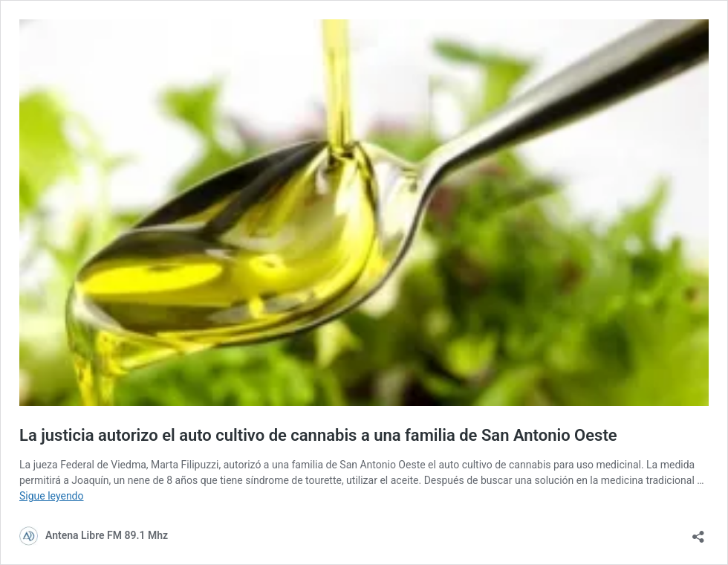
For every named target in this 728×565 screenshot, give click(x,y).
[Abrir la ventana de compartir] (698, 532)
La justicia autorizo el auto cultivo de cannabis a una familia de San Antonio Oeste (318, 435)
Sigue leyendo (52, 496)
